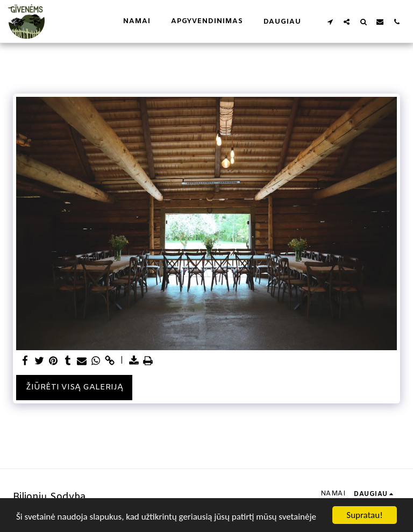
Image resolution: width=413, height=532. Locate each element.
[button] (330, 22)
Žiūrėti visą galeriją (74, 387)
